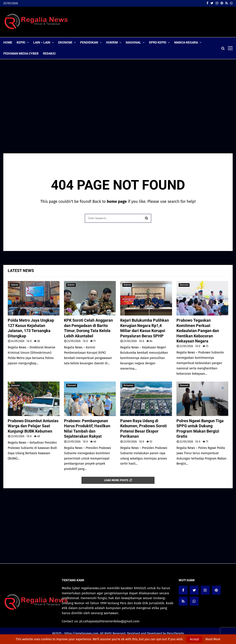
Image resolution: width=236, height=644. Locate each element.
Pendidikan (89, 42)
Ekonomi (65, 42)
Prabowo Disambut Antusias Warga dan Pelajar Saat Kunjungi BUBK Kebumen (33, 426)
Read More (213, 639)
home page (117, 201)
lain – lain (42, 42)
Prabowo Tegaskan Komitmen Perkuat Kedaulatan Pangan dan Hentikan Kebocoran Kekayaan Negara (198, 331)
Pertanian (128, 386)
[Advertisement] (152, 22)
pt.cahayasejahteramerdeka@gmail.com (109, 621)
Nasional (133, 42)
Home (8, 42)
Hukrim (112, 42)
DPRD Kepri (158, 42)
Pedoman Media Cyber (21, 53)
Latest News (21, 271)
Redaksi (49, 53)
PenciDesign (175, 634)
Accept (194, 639)
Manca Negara (186, 42)
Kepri (21, 42)
